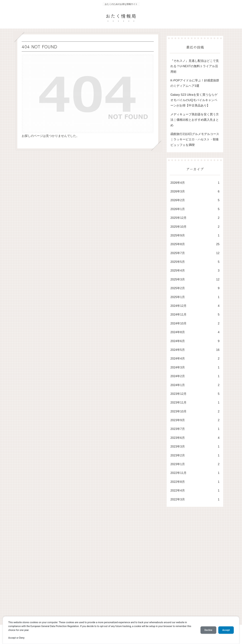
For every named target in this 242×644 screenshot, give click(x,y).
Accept (226, 630)
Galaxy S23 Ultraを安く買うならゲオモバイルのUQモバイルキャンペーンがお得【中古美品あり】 (194, 100)
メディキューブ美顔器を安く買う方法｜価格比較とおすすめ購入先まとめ (195, 120)
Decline (208, 630)
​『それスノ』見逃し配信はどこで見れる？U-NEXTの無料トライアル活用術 (195, 66)
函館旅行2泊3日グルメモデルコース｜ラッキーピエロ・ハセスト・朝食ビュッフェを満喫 (195, 139)
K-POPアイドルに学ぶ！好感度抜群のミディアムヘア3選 (195, 83)
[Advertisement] (116, 569)
